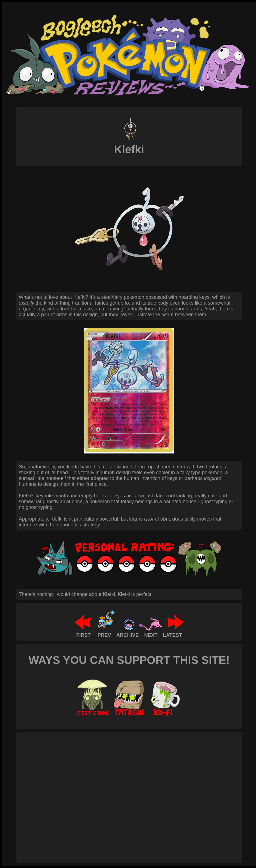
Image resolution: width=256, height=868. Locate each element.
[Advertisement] (52, 791)
